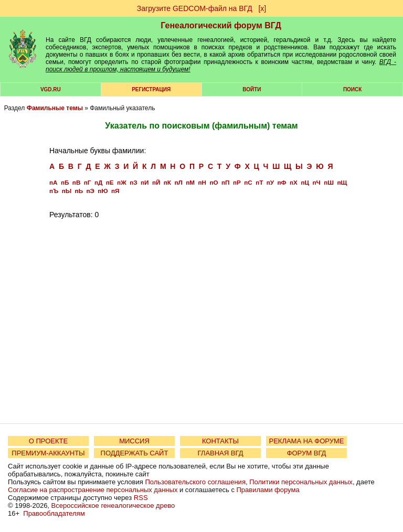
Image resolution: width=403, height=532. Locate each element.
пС (248, 182)
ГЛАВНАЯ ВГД (221, 453)
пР (237, 182)
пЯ (115, 191)
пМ (190, 182)
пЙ (156, 182)
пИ (145, 182)
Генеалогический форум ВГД (221, 25)
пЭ (91, 191)
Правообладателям (54, 513)
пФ (282, 182)
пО (214, 182)
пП (225, 182)
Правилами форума (268, 490)
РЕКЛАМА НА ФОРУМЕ (306, 441)
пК (167, 182)
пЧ (316, 182)
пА (53, 182)
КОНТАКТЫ (220, 441)
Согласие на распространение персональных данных (93, 490)
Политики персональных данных (301, 482)
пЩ (342, 182)
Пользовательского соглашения (195, 482)
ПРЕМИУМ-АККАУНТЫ (48, 453)
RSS (141, 498)
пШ (329, 182)
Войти (252, 89)
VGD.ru (51, 89)
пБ (65, 182)
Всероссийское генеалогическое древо (113, 506)
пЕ (110, 182)
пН (202, 182)
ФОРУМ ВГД (307, 453)
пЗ (133, 182)
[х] (262, 8)
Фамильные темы (55, 108)
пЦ (305, 182)
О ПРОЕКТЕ (48, 441)
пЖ (122, 182)
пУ (270, 182)
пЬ (79, 191)
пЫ (67, 191)
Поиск (352, 89)
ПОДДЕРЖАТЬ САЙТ (135, 453)
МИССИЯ (134, 441)
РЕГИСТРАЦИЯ (151, 89)
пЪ (54, 191)
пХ (294, 182)
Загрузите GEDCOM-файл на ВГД (195, 8)
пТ (259, 182)
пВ (76, 182)
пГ (88, 182)
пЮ (103, 191)
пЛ (178, 182)
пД (98, 182)
